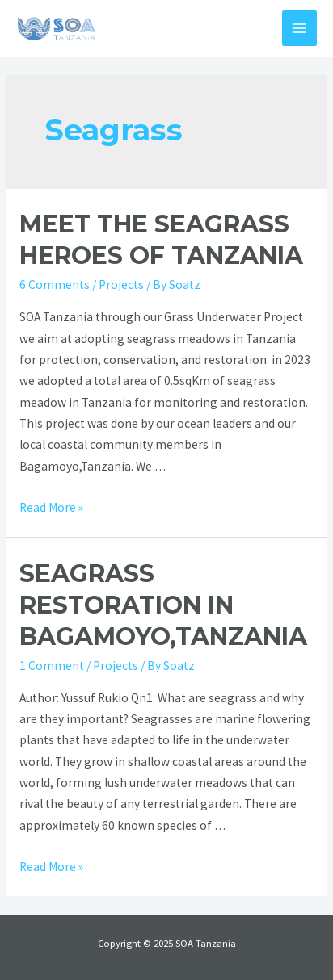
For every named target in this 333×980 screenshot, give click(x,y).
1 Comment (52, 666)
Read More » (51, 507)
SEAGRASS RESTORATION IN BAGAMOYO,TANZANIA (163, 605)
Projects (121, 285)
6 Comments (55, 285)
